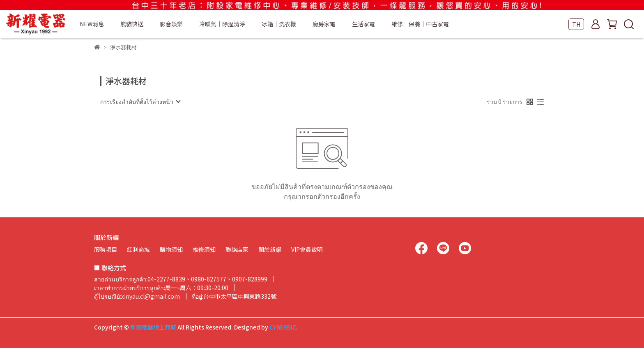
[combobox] (140, 101)
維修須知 (204, 249)
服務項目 (106, 249)
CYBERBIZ (283, 327)
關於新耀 (270, 249)
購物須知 (171, 249)
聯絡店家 (237, 249)
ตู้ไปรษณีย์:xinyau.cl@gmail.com (137, 296)
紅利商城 (138, 249)
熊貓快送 (132, 24)
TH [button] (576, 24)
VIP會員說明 (307, 249)
